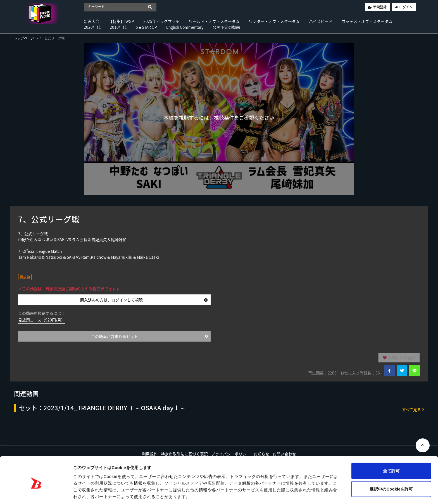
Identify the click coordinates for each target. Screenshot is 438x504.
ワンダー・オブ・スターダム (274, 21)
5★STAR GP (146, 27)
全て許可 (391, 449)
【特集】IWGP (121, 21)
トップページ (24, 38)
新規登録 (380, 7)
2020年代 (92, 27)
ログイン (406, 7)
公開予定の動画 (226, 27)
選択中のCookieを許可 (391, 468)
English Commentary (185, 27)
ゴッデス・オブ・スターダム (367, 21)
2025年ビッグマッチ (161, 21)
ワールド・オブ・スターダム (214, 21)
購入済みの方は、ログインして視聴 (144, 300)
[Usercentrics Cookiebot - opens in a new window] (36, 493)
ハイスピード (321, 21)
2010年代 (118, 27)
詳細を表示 (270, 493)
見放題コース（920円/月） (42, 320)
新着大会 (92, 21)
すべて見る (413, 409)
